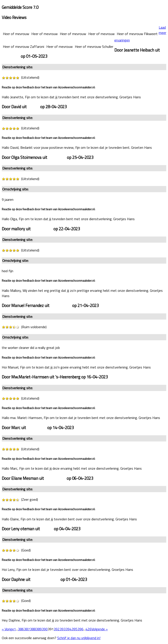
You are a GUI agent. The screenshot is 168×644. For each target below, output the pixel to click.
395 (75, 629)
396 (80, 629)
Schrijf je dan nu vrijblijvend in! (79, 638)
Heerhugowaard (45, 579)
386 (21, 629)
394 (69, 629)
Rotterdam (37, 428)
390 (45, 629)
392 (57, 629)
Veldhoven (57, 157)
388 (33, 629)
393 (63, 629)
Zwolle (33, 107)
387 (27, 629)
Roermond (11, 56)
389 (39, 629)
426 (88, 629)
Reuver (47, 529)
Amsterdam (42, 229)
